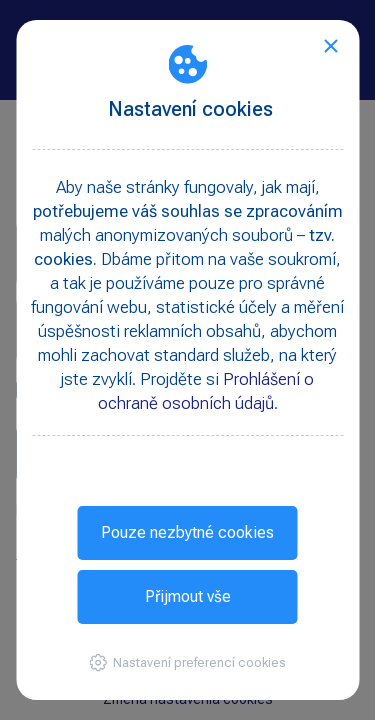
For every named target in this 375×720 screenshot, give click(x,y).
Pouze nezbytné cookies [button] (187, 532)
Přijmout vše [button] (188, 596)
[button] (188, 662)
